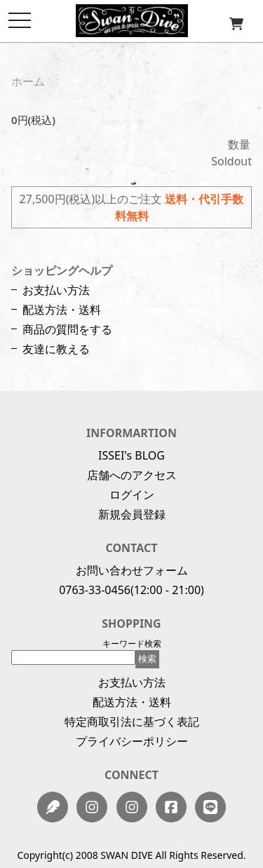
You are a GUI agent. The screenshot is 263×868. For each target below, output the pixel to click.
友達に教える (56, 349)
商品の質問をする (67, 329)
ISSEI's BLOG (131, 455)
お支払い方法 (56, 290)
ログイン (132, 495)
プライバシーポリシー (132, 741)
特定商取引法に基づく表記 (132, 722)
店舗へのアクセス (132, 475)
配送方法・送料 (62, 310)
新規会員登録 (132, 514)
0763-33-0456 (95, 590)
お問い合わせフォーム (132, 570)
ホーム (28, 81)
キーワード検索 (132, 643)
